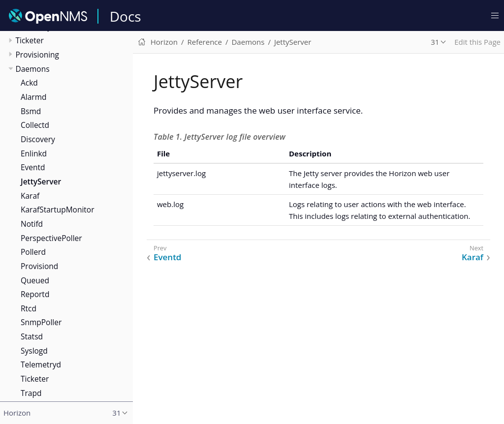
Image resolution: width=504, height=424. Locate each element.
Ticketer (30, 40)
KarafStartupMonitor (57, 210)
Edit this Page (477, 42)
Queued (35, 280)
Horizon (164, 42)
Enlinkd (34, 153)
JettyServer (41, 182)
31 (435, 42)
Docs (126, 16)
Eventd (33, 167)
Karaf (30, 196)
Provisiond (39, 266)
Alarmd (33, 97)
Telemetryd (41, 364)
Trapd (31, 393)
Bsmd (31, 111)
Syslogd (34, 351)
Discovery (38, 139)
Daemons (33, 69)
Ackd (29, 83)
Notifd (32, 224)
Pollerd (33, 252)
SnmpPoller (41, 322)
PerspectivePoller (51, 238)
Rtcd (29, 308)
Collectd (35, 125)
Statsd (32, 336)
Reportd (35, 294)
